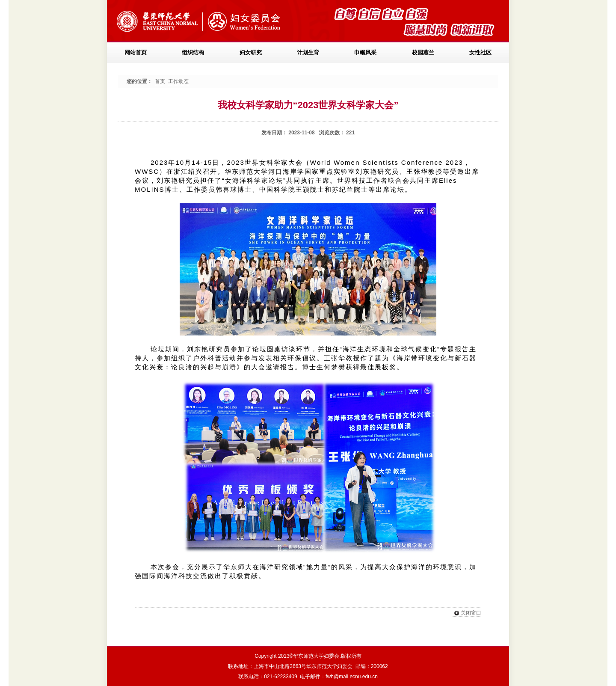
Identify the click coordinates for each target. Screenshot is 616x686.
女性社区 (480, 52)
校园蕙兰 (423, 52)
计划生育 (308, 52)
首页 (160, 81)
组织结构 (193, 52)
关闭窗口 (466, 613)
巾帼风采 (365, 52)
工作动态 (178, 81)
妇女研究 (251, 52)
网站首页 (136, 52)
